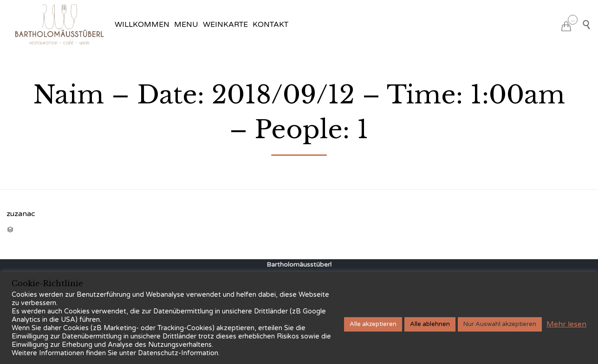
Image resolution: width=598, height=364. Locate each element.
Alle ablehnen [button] (430, 324)
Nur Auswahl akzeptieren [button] (500, 324)
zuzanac (21, 214)
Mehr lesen (566, 324)
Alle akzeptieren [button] (373, 324)
